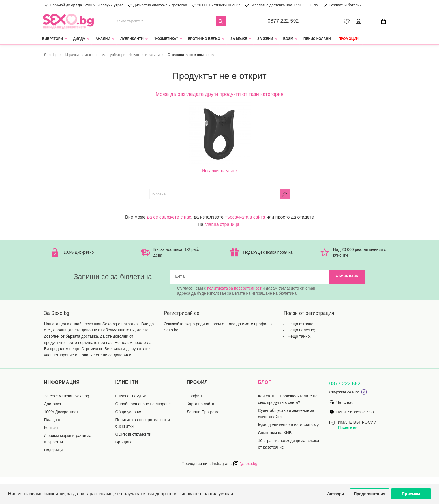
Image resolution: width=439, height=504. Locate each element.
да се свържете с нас (169, 217)
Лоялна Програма (203, 412)
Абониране (347, 277)
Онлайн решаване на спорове (143, 404)
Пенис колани (317, 39)
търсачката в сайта (245, 217)
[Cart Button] (384, 21)
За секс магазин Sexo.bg (67, 396)
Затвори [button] (336, 494)
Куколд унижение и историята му (289, 425)
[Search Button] (221, 21)
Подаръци (53, 450)
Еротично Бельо (204, 39)
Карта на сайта (201, 404)
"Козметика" (166, 39)
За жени (265, 39)
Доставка (53, 404)
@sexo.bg (245, 464)
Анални (103, 39)
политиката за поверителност (234, 288)
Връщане (124, 442)
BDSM (288, 39)
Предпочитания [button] (370, 494)
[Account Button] (360, 21)
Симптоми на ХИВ (275, 433)
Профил (194, 396)
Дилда (79, 39)
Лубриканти (132, 39)
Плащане (53, 420)
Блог (265, 383)
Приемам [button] (411, 494)
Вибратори (53, 39)
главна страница (222, 224)
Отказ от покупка (131, 396)
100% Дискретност (61, 412)
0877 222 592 (283, 21)
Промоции (349, 39)
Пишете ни (348, 428)
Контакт (51, 428)
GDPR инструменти (133, 434)
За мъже (239, 39)
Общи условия (129, 412)
